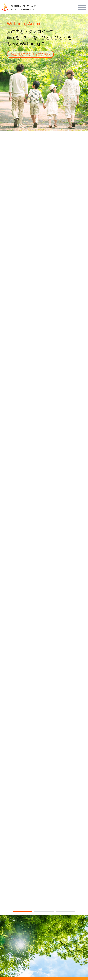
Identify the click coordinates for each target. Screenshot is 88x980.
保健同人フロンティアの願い (30, 54)
